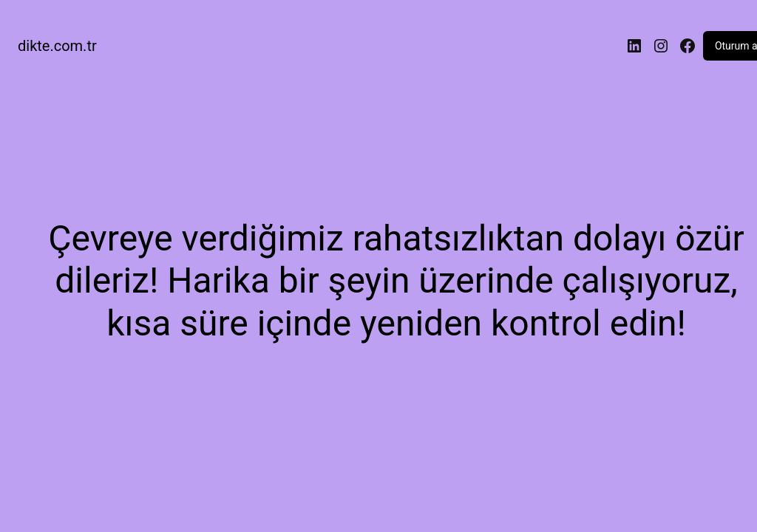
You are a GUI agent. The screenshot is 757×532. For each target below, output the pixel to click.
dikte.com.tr (57, 46)
